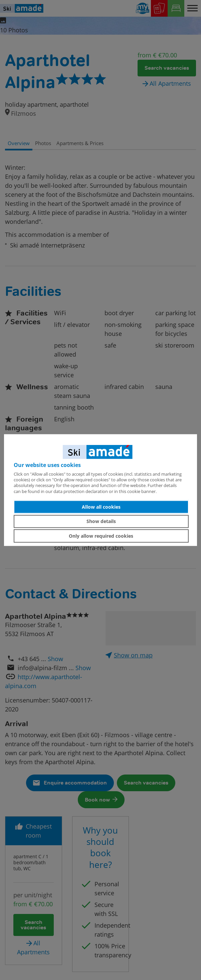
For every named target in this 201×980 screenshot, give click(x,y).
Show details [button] (101, 521)
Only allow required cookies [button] (101, 536)
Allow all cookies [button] (101, 507)
